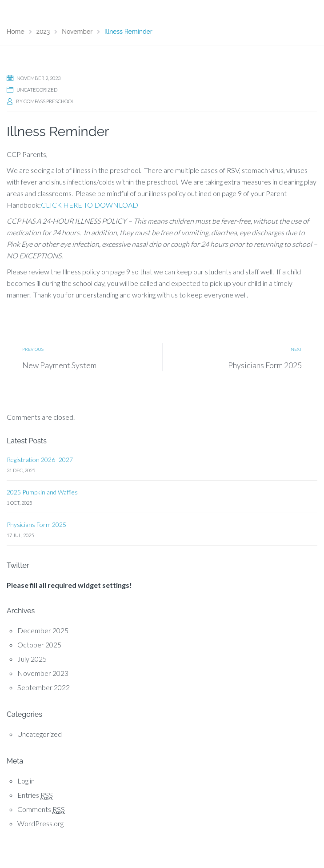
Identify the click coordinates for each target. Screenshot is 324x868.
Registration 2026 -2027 (40, 460)
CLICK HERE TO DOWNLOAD (90, 205)
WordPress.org (40, 823)
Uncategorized (37, 90)
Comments (41, 809)
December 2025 (43, 630)
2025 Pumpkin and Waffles (42, 492)
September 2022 (44, 687)
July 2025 (32, 659)
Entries (35, 795)
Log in (26, 781)
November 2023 (43, 673)
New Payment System (59, 365)
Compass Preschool (49, 101)
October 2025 (39, 645)
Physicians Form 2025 (265, 365)
